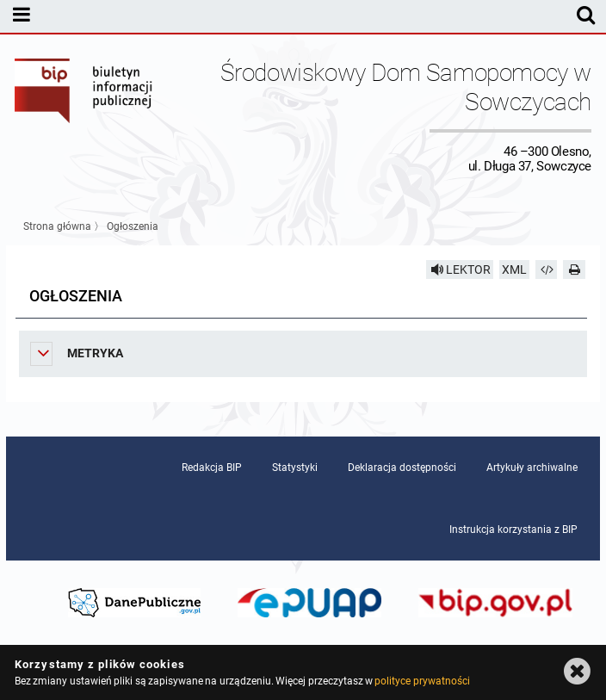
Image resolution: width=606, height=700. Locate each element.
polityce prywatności (422, 681)
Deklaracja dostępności (402, 468)
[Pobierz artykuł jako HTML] (547, 269)
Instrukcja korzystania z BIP (513, 530)
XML (514, 269)
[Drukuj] (574, 269)
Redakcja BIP (212, 468)
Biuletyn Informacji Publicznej (84, 116)
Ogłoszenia (133, 226)
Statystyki (295, 468)
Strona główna (57, 226)
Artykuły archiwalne (532, 468)
